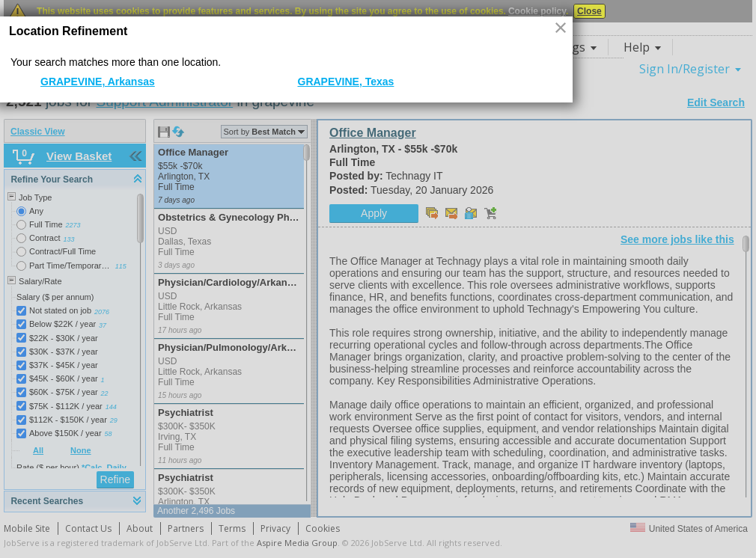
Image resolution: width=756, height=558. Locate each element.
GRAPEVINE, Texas (346, 82)
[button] (562, 28)
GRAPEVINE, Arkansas (98, 82)
